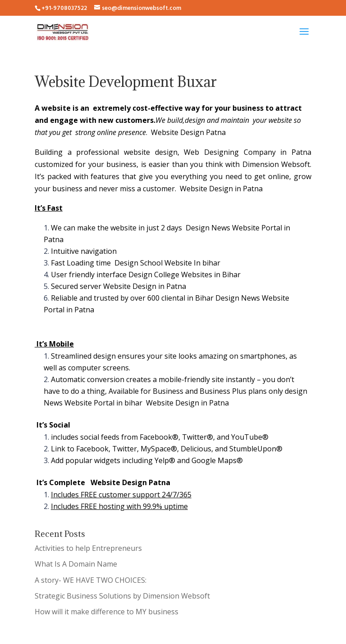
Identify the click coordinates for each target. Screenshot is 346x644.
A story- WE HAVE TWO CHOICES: (91, 580)
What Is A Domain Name (76, 564)
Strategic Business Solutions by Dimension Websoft (122, 596)
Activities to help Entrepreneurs (88, 548)
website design (151, 152)
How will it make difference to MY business (107, 612)
